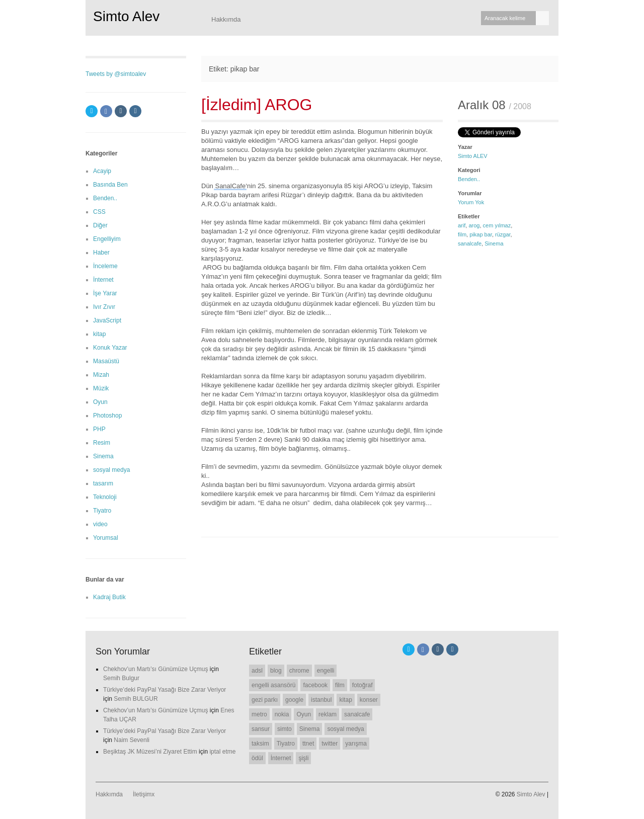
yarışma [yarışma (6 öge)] (356, 744)
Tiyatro (102, 511)
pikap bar (481, 234)
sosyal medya (111, 470)
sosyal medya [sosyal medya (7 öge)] (345, 729)
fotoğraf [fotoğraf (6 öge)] (363, 685)
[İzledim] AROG (257, 105)
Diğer (100, 225)
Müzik (101, 388)
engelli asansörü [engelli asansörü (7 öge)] (273, 685)
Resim (102, 443)
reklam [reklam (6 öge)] (328, 714)
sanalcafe (470, 243)
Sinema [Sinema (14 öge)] (310, 729)
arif (462, 225)
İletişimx (144, 794)
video (100, 524)
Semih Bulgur (121, 678)
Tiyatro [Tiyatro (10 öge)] (286, 744)
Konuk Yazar (110, 348)
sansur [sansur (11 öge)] (261, 729)
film (462, 234)
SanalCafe (230, 186)
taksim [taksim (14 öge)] (260, 744)
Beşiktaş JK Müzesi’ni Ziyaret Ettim (150, 752)
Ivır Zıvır (104, 307)
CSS (99, 212)
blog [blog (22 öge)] (276, 671)
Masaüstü (106, 361)
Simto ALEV (473, 156)
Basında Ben (110, 185)
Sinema (494, 243)
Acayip (102, 171)
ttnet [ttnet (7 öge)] (308, 744)
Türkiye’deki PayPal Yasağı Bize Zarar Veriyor (165, 690)
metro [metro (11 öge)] (259, 714)
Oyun (100, 402)
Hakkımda (226, 19)
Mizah (101, 375)
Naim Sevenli (132, 740)
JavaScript (107, 320)
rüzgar (503, 234)
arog (474, 225)
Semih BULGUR (136, 699)
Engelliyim (107, 239)
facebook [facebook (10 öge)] (315, 685)
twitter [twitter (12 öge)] (330, 744)
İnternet (103, 280)
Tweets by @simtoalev (116, 74)
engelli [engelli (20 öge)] (326, 671)
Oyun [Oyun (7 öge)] (304, 714)
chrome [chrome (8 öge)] (299, 671)
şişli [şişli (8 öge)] (303, 758)
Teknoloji (105, 497)
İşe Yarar (105, 293)
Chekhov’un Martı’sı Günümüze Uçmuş (156, 669)
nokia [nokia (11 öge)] (282, 714)
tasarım (103, 483)
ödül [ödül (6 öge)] (257, 758)
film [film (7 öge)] (340, 685)
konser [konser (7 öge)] (369, 700)
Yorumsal (106, 538)
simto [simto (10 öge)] (285, 729)
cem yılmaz (497, 225)
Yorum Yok (471, 202)
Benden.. (469, 179)
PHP (99, 429)
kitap (99, 334)
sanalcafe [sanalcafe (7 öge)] (357, 714)
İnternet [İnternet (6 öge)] (281, 758)
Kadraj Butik (109, 597)
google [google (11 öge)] (294, 700)
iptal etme (222, 752)
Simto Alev (126, 16)
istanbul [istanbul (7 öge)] (321, 700)
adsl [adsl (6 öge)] (257, 671)
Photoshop (107, 416)
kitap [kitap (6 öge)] (345, 700)
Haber (101, 253)
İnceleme (105, 266)
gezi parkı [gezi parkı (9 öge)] (265, 700)
